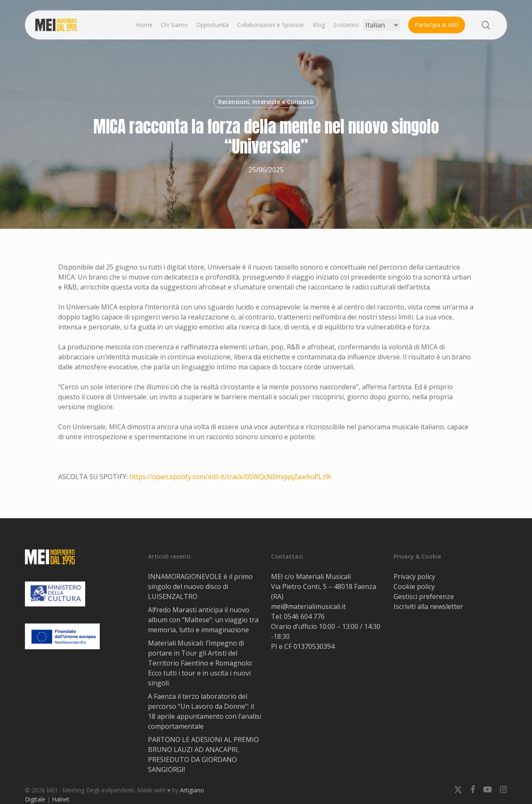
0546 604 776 (304, 616)
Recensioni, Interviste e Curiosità (266, 102)
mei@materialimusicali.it (308, 606)
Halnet (61, 799)
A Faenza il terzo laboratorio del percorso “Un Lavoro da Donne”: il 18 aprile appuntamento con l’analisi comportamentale (204, 711)
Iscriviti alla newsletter (428, 606)
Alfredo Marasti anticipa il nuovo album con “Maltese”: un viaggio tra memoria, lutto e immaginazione (203, 620)
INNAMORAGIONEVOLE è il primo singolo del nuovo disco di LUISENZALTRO (200, 586)
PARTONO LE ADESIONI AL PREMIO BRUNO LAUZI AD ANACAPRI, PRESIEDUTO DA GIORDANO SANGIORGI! (203, 755)
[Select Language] (382, 25)
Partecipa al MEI (437, 25)
